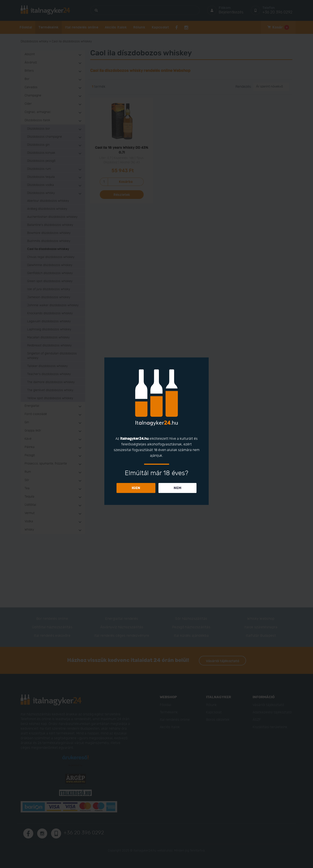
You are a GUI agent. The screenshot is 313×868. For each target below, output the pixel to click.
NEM (177, 488)
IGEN (136, 488)
